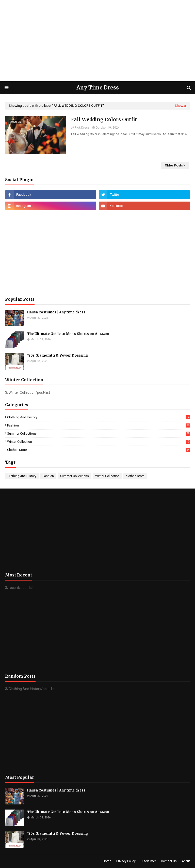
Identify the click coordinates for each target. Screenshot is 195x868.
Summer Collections (99, 433)
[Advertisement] (97, 41)
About (186, 861)
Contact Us (169, 861)
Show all (181, 106)
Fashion (99, 425)
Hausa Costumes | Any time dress (56, 312)
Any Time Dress (98, 88)
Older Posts (174, 165)
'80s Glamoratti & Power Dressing (58, 355)
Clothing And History (99, 417)
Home (107, 861)
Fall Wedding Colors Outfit (104, 119)
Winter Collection (99, 442)
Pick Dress (82, 128)
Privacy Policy (126, 861)
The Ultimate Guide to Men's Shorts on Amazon (68, 334)
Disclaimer (148, 861)
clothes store (99, 450)
